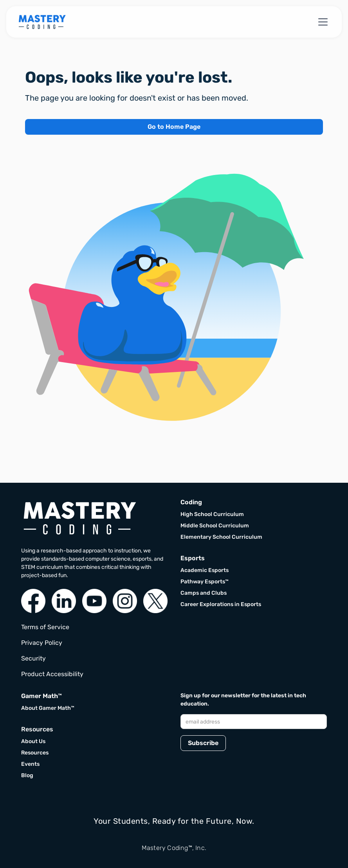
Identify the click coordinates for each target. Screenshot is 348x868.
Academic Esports (205, 570)
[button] (321, 22)
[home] (42, 22)
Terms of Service (45, 627)
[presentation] (240, 776)
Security (33, 658)
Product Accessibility (52, 674)
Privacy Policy (42, 643)
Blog (27, 775)
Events (30, 764)
